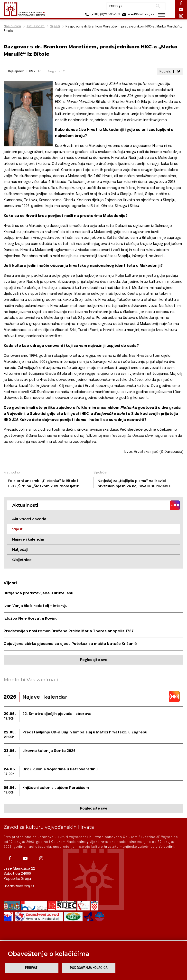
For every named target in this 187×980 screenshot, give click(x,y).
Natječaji (20, 549)
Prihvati (32, 968)
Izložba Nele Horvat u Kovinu (31, 619)
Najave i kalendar (28, 539)
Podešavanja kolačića (89, 968)
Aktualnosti (36, 26)
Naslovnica (12, 26)
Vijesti (55, 26)
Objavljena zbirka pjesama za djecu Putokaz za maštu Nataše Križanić (70, 644)
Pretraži (158, 6)
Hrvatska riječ (146, 452)
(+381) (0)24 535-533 (102, 14)
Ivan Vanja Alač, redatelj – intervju (36, 606)
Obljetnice (22, 560)
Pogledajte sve (94, 660)
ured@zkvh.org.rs (19, 886)
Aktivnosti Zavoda (29, 519)
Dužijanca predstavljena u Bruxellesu (38, 593)
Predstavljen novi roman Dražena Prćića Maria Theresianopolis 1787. (69, 631)
